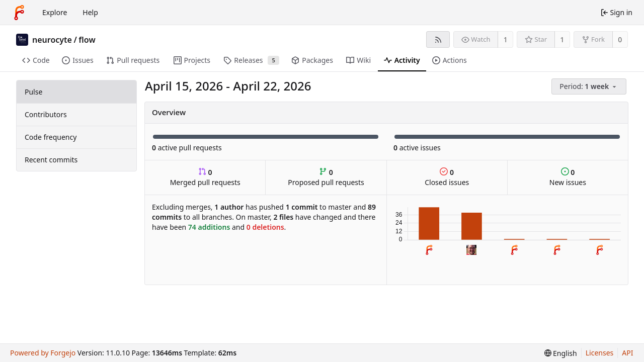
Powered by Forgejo (43, 353)
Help (90, 12)
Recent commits (51, 160)
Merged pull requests (205, 177)
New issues (568, 177)
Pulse (33, 92)
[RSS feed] (438, 39)
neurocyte (52, 40)
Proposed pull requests (326, 177)
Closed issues (447, 177)
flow (87, 40)
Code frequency (51, 137)
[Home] (19, 13)
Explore (55, 12)
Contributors (46, 114)
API (627, 353)
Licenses (600, 353)
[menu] (590, 87)
